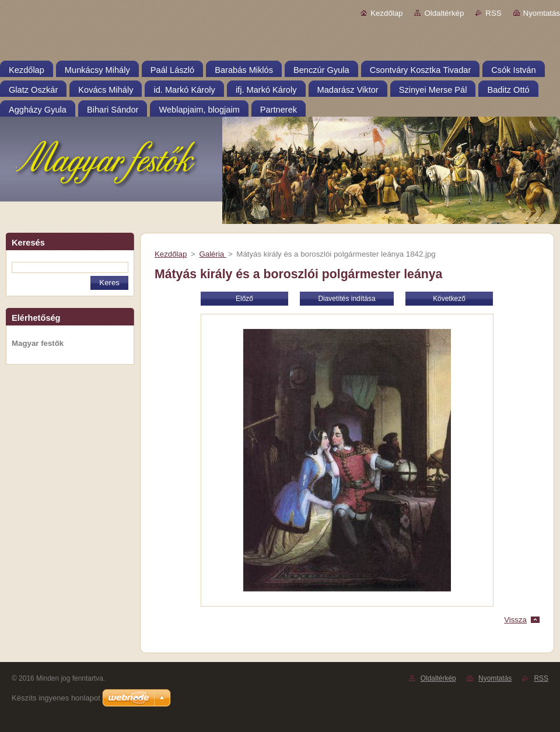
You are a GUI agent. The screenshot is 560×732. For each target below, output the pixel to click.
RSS (493, 13)
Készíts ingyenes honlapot (56, 698)
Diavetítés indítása (346, 299)
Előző (244, 299)
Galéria (212, 254)
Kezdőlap (386, 13)
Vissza (515, 620)
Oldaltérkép (444, 13)
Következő (449, 299)
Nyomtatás (542, 13)
